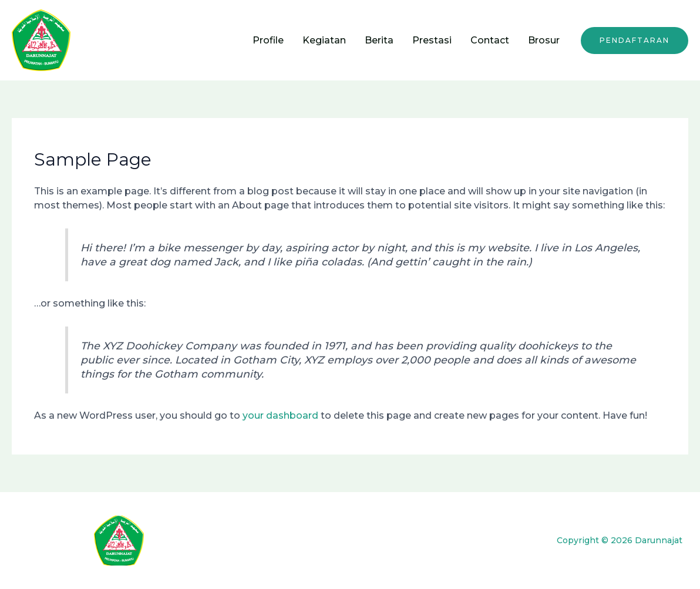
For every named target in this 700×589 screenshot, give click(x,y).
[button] (635, 41)
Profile (268, 40)
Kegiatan (324, 40)
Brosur (544, 40)
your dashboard (280, 415)
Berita (379, 40)
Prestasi (432, 40)
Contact (490, 40)
